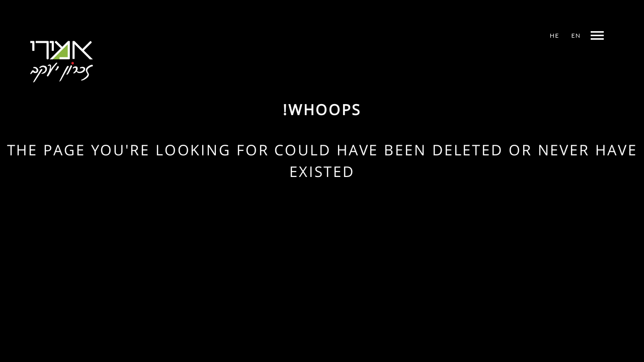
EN (576, 35)
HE (554, 35)
